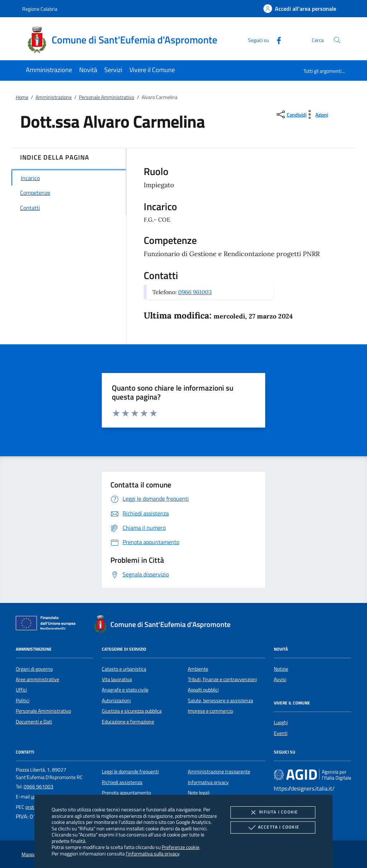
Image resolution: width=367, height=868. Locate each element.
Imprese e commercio (210, 711)
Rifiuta (273, 812)
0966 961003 (195, 292)
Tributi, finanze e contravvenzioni (222, 679)
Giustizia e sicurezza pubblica (132, 711)
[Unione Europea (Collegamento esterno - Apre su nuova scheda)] (48, 624)
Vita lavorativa (117, 679)
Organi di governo (34, 669)
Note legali (199, 793)
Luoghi (281, 722)
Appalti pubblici (203, 690)
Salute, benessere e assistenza (220, 700)
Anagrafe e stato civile (125, 690)
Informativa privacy (208, 782)
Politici (23, 700)
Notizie (281, 669)
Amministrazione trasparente (219, 772)
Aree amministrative (37, 679)
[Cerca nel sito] (337, 40)
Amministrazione (54, 97)
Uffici (21, 690)
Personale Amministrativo (106, 97)
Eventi (281, 733)
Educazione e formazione (128, 722)
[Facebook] (276, 40)
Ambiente (198, 669)
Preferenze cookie (180, 847)
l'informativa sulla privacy (152, 853)
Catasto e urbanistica (124, 669)
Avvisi (280, 679)
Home (22, 97)
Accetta (273, 827)
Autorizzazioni (116, 700)
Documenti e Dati (34, 722)
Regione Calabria (40, 9)
